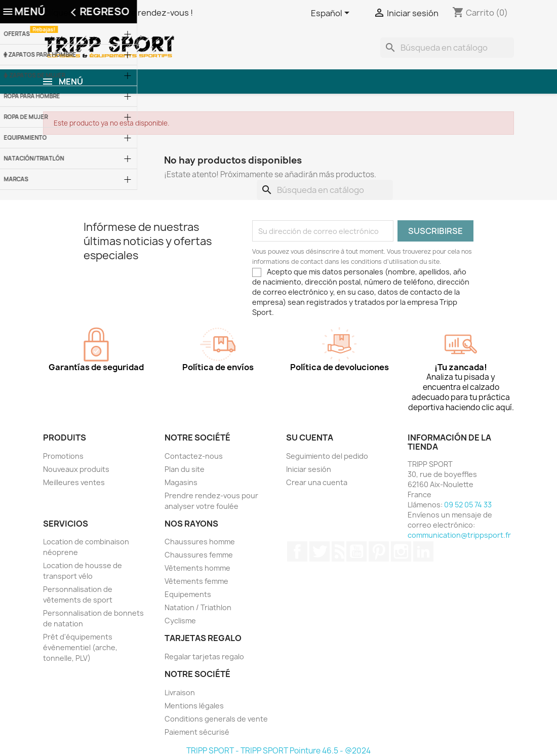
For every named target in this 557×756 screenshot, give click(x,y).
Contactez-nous (194, 456)
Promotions (63, 456)
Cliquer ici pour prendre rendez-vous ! (118, 13)
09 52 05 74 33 (468, 505)
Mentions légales (194, 706)
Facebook (297, 551)
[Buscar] (447, 48)
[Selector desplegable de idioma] (332, 14)
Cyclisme (180, 621)
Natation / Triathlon (198, 607)
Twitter (320, 551)
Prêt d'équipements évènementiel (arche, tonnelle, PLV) (80, 647)
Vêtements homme (197, 568)
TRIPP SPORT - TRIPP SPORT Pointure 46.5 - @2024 (278, 751)
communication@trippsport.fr (459, 535)
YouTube (356, 551)
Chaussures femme (199, 555)
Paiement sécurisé (197, 732)
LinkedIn (423, 551)
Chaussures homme (200, 542)
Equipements (188, 594)
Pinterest (379, 551)
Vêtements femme (196, 581)
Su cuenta (310, 437)
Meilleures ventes (74, 482)
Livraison (180, 692)
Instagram (401, 551)
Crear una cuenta (317, 482)
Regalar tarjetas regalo (204, 656)
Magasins (181, 482)
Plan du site (185, 469)
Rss (338, 551)
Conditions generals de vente (216, 719)
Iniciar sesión (309, 469)
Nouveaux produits (76, 469)
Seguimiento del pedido (327, 456)
